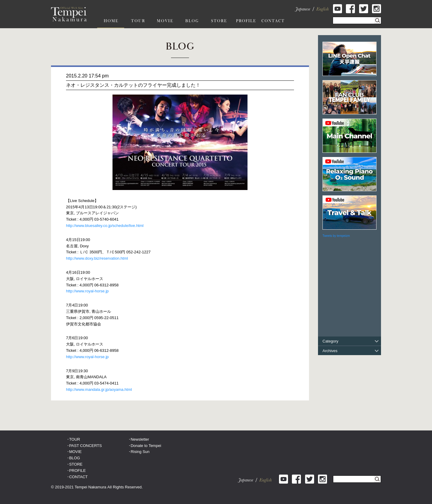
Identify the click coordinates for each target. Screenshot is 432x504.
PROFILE (77, 471)
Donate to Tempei (146, 446)
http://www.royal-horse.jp (87, 291)
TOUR (75, 439)
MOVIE (75, 452)
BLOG (74, 458)
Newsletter (140, 439)
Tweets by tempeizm (336, 236)
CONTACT (78, 477)
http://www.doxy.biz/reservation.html (97, 258)
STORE (76, 464)
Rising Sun (140, 452)
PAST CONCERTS (85, 446)
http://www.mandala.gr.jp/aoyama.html (99, 389)
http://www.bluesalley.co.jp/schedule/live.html (105, 226)
